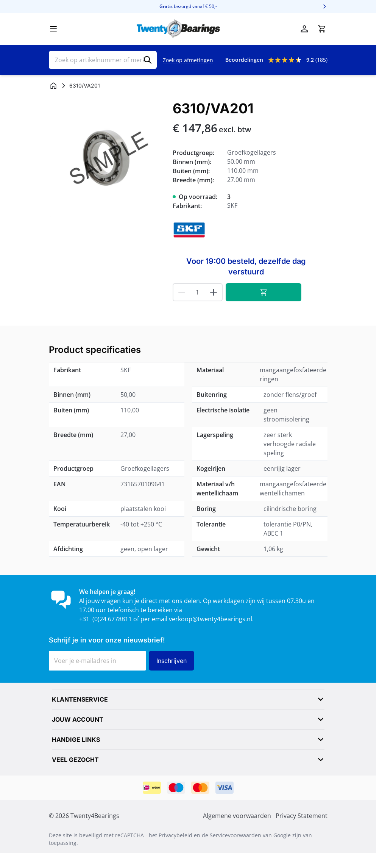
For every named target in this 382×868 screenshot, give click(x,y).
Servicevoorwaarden (235, 835)
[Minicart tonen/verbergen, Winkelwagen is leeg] (322, 29)
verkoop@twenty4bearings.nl (210, 619)
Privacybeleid (175, 835)
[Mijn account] (304, 29)
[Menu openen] (53, 29)
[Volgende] (324, 6)
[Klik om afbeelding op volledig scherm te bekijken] (107, 159)
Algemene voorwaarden (237, 816)
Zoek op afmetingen (188, 60)
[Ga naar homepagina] (53, 86)
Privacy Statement (302, 816)
